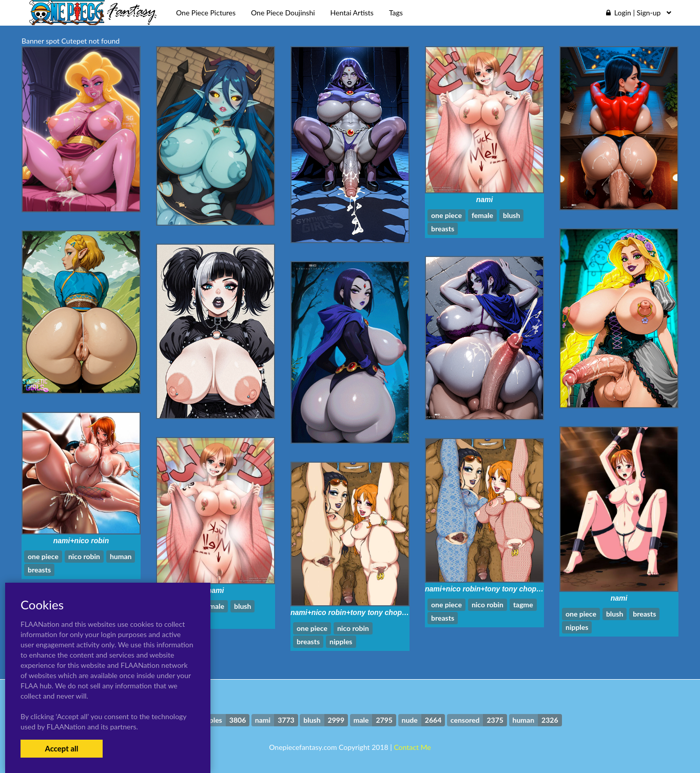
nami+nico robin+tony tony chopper (486, 589)
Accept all (61, 748)
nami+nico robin (81, 541)
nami (485, 200)
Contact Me (412, 747)
